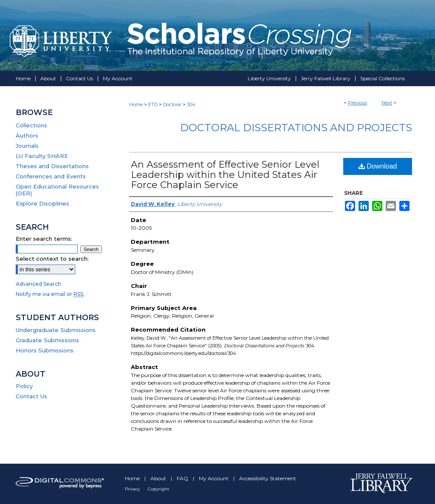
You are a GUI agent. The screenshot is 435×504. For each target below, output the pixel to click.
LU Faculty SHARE (42, 156)
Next (387, 103)
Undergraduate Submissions (56, 330)
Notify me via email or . (50, 294)
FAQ (183, 478)
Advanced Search (38, 284)
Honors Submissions (45, 350)
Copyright (158, 489)
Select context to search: (52, 259)
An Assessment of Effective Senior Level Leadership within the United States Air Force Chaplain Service (225, 175)
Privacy (133, 489)
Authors (27, 135)
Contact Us (31, 396)
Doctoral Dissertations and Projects (296, 128)
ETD (153, 104)
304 (191, 104)
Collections (31, 125)
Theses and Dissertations (52, 166)
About (159, 478)
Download (378, 166)
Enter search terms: (44, 239)
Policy (24, 386)
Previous (357, 103)
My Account (214, 478)
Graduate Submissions (47, 340)
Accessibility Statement (268, 478)
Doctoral (172, 104)
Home (136, 104)
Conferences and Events (51, 176)
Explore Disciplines (42, 203)
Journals (27, 146)
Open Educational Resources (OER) (57, 190)
